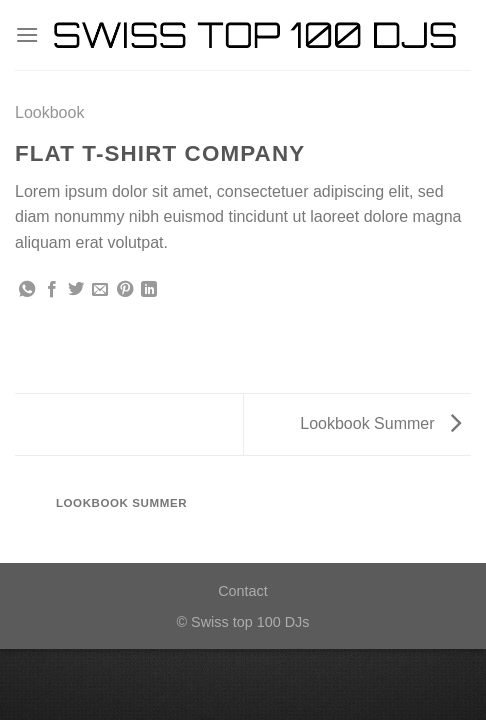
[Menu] (27, 34)
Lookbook (49, 112)
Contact (243, 591)
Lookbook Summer (380, 423)
